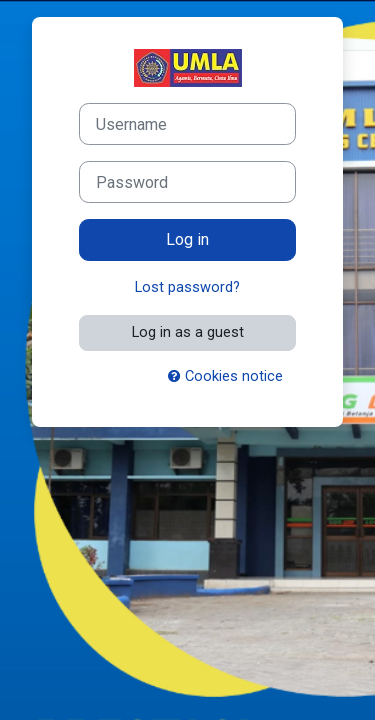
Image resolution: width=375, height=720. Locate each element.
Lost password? (187, 287)
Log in (187, 239)
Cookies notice (225, 376)
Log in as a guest (188, 332)
